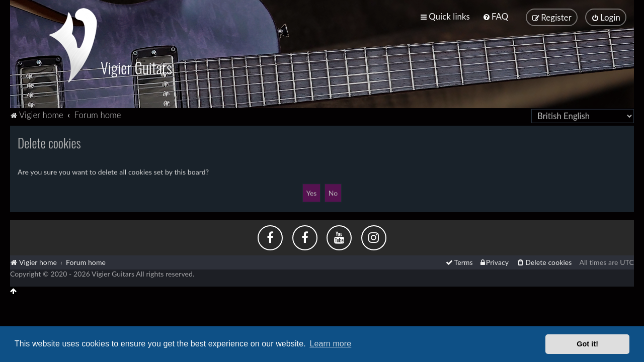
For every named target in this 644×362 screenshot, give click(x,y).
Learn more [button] (330, 344)
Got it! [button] (587, 344)
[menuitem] (495, 16)
